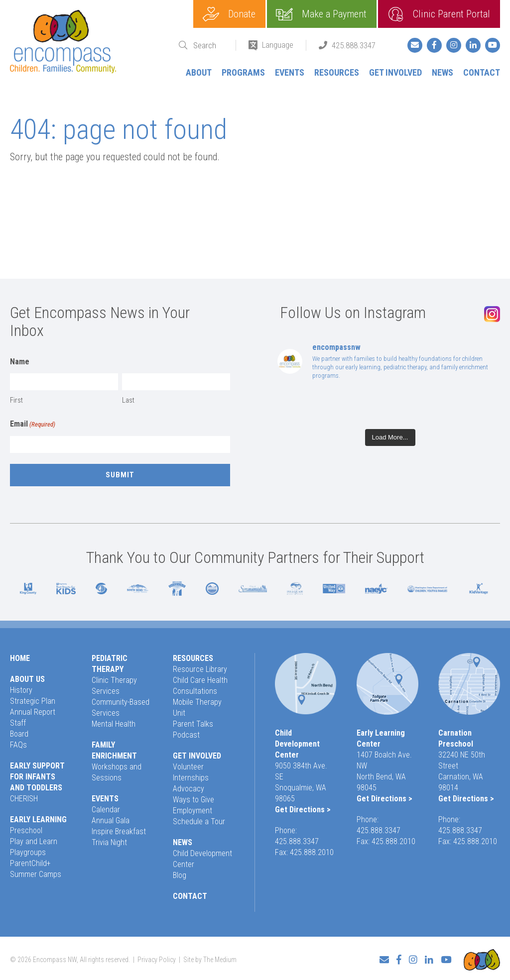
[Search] (208, 46)
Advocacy (189, 789)
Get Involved (395, 72)
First (16, 400)
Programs (243, 72)
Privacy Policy (157, 959)
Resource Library (200, 669)
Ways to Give (193, 800)
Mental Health (114, 724)
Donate (242, 14)
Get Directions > (303, 810)
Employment (192, 811)
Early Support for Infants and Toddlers (37, 777)
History (21, 690)
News (443, 72)
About (199, 72)
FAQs (18, 745)
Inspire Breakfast (119, 831)
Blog (180, 875)
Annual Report (33, 712)
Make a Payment (334, 14)
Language (278, 45)
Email (33, 425)
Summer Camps (36, 874)
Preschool (26, 830)
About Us (27, 679)
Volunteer (188, 767)
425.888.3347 (354, 45)
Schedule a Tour (199, 821)
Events (290, 72)
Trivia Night (109, 842)
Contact (482, 72)
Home (20, 658)
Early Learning (38, 819)
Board (19, 734)
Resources (337, 72)
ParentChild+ (30, 863)
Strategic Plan (33, 701)
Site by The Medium (210, 959)
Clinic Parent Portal (451, 14)
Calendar (106, 810)
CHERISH (24, 799)
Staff (18, 723)
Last (128, 400)
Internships (191, 778)
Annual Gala (111, 820)
